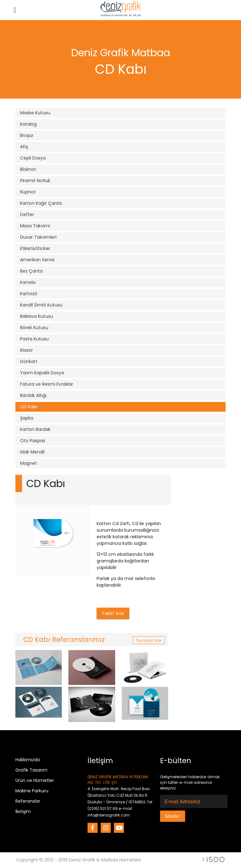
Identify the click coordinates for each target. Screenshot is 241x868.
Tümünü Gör (149, 640)
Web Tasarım (213, 860)
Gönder (173, 816)
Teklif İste (113, 613)
